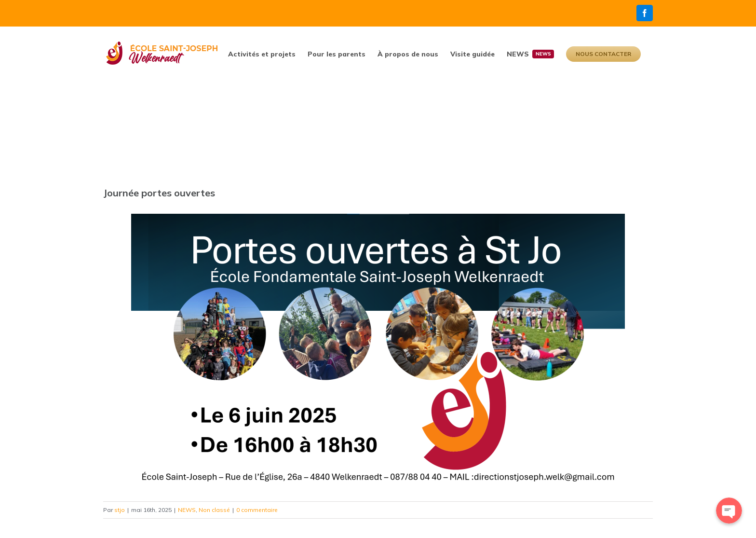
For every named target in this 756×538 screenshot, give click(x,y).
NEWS (187, 510)
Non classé (214, 510)
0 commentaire (257, 510)
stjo (120, 510)
